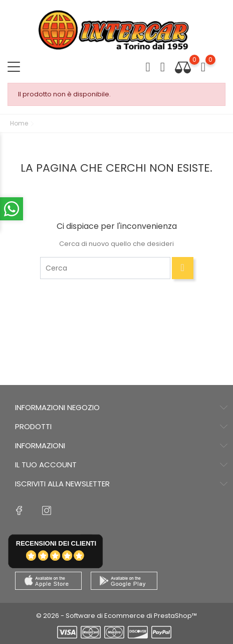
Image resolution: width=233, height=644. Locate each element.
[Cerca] (105, 268)
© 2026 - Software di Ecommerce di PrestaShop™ (116, 616)
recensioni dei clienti (56, 543)
